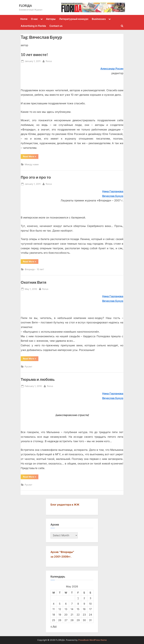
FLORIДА (25, 6)
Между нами (32, 164)
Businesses (99, 19)
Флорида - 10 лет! (34, 269)
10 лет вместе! (34, 55)
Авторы (51, 19)
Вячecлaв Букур (113, 301)
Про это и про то (36, 177)
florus (49, 61)
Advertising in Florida (33, 26)
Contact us (56, 26)
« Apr (54, 626)
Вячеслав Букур (113, 196)
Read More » (31, 157)
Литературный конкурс (74, 19)
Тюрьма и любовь (38, 379)
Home (24, 19)
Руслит (28, 367)
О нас (34, 19)
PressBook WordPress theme (92, 640)
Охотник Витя (34, 282)
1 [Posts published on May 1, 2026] (78, 598)
